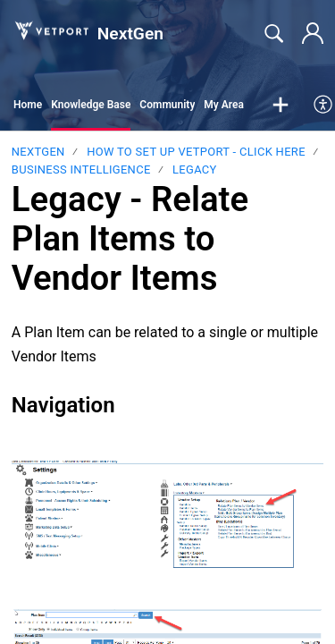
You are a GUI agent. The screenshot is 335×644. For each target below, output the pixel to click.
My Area (224, 105)
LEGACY (195, 169)
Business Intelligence (81, 169)
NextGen (38, 152)
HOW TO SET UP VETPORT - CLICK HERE (196, 152)
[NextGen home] (51, 30)
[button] (281, 106)
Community (167, 105)
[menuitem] (324, 106)
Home (28, 105)
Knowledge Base (91, 105)
